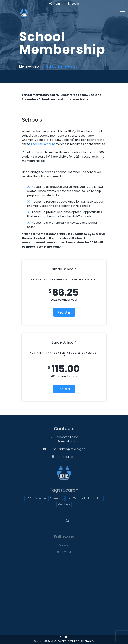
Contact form (67, 460)
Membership (29, 66)
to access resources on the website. (80, 144)
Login (73, 4)
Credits (64, 637)
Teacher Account (43, 144)
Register (64, 312)
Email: (55, 452)
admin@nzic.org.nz (72, 452)
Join (55, 4)
